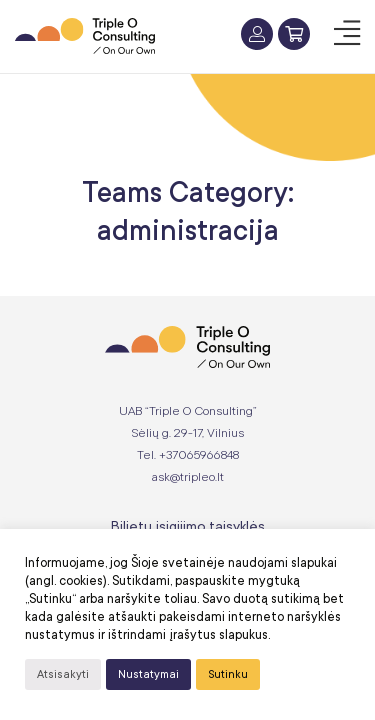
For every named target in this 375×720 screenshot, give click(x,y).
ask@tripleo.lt (188, 477)
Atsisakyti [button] (63, 674)
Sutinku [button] (228, 674)
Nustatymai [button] (148, 674)
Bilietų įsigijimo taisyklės (188, 526)
